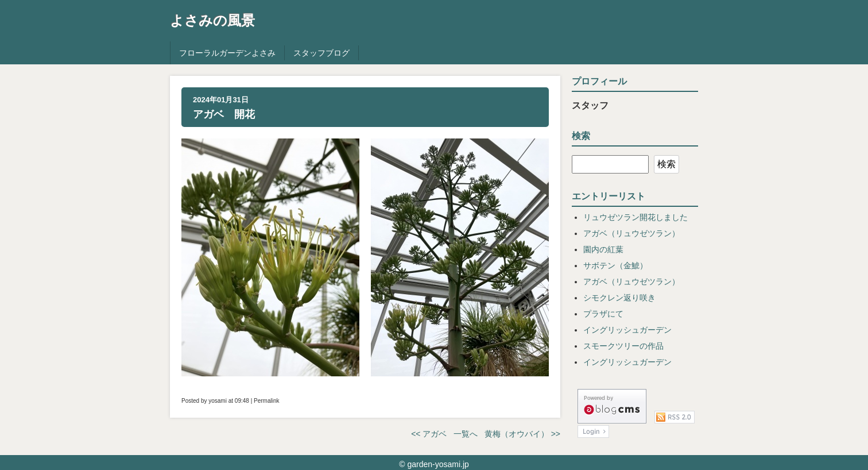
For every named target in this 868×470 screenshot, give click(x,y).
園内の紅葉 (603, 249)
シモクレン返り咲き (619, 298)
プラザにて (603, 314)
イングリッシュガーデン (627, 330)
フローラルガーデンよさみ (227, 53)
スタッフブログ (321, 53)
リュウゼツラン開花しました (635, 217)
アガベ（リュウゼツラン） (631, 233)
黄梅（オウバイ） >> (522, 434)
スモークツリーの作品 (623, 346)
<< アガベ (429, 434)
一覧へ (466, 434)
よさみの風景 (212, 20)
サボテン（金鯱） (615, 265)
